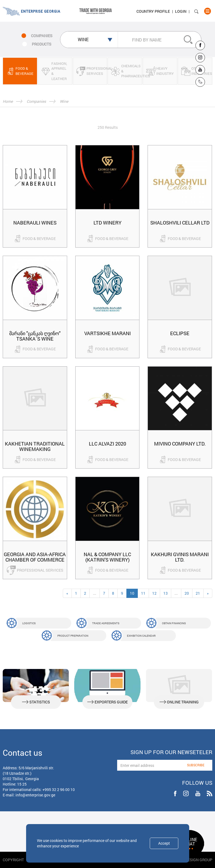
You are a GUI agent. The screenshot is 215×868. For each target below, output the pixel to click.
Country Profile (153, 11)
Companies (36, 101)
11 (143, 593)
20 (187, 593)
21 (198, 593)
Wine (64, 101)
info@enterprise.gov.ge (35, 795)
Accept (164, 843)
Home (8, 101)
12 (154, 593)
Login (181, 11)
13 (166, 593)
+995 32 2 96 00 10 (59, 789)
